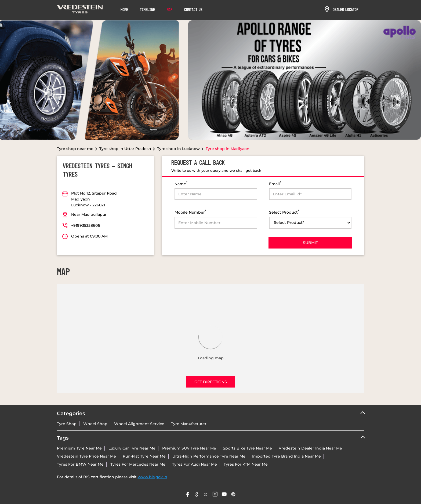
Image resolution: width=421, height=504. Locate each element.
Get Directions (211, 382)
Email (275, 183)
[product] (310, 223)
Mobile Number (190, 212)
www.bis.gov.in (153, 477)
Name (181, 183)
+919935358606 (86, 225)
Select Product (284, 212)
